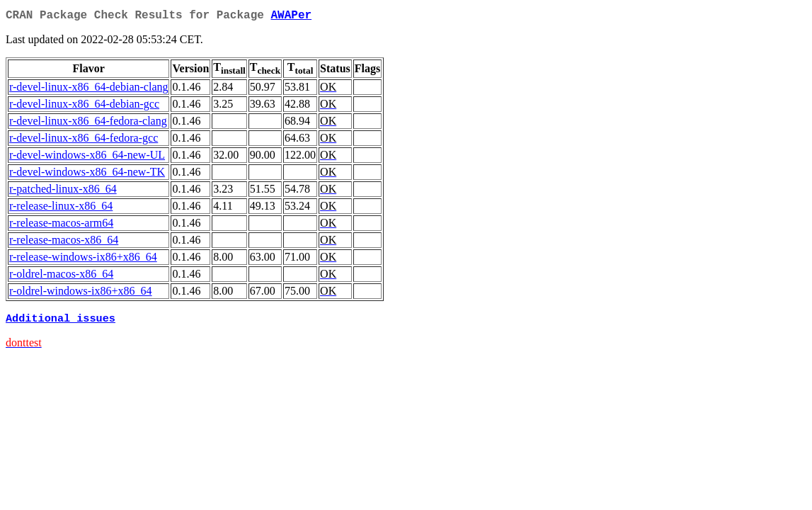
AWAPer (291, 17)
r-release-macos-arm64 (61, 226)
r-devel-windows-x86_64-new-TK (87, 175)
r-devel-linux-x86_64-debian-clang (88, 90)
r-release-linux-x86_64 (61, 209)
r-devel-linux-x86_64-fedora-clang (88, 124)
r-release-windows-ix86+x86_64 (83, 260)
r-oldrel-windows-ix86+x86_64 (81, 294)
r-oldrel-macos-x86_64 (61, 277)
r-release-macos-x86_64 (64, 243)
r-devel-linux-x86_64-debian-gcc (84, 107)
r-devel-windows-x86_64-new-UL (87, 158)
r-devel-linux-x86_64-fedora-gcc (84, 141)
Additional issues (61, 322)
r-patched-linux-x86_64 (63, 192)
